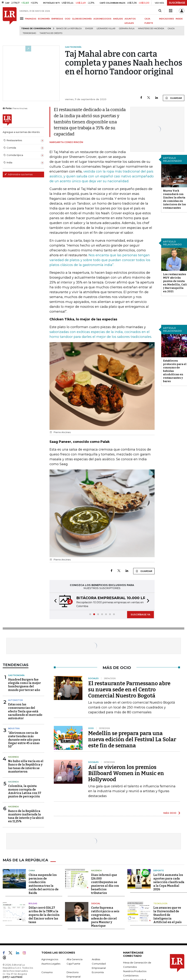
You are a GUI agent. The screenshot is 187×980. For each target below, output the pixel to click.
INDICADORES (167, 19)
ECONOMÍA (44, 19)
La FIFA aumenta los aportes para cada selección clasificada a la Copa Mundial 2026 (169, 882)
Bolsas (33, 903)
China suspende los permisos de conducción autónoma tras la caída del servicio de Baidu (44, 884)
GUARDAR (174, 98)
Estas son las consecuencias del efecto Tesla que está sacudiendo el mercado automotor (25, 711)
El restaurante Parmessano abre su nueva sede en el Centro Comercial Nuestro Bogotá (129, 690)
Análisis (96, 959)
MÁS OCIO (170, 813)
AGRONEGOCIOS (102, 19)
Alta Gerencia (75, 959)
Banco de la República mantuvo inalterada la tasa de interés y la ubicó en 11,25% (26, 816)
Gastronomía (16, 675)
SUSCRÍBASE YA (140, 614)
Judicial (96, 903)
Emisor (89, 29)
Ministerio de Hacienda (151, 29)
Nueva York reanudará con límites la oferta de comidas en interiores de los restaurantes (174, 199)
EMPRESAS (57, 19)
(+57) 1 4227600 (13, 977)
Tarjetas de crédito (51, 33)
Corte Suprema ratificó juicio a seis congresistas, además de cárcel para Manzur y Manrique (105, 917)
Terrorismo (29, 33)
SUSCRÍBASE (177, 3)
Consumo (47, 972)
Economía (98, 972)
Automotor (15, 700)
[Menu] (22, 18)
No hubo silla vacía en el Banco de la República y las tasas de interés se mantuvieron (26, 766)
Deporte (159, 871)
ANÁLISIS (118, 19)
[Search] (160, 11)
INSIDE (179, 19)
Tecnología (160, 903)
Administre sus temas (19, 174)
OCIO (68, 19)
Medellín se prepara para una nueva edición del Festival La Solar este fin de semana (132, 739)
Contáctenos (131, 975)
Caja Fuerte (73, 964)
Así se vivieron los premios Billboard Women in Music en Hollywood (126, 773)
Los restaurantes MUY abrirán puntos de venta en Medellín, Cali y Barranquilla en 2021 (175, 283)
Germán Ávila (127, 29)
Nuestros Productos (135, 971)
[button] (54, 601)
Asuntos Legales (51, 964)
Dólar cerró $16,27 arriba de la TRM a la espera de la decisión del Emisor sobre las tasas (44, 915)
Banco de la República (69, 29)
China (32, 871)
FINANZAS (31, 19)
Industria (14, 728)
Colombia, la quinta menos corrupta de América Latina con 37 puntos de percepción (25, 791)
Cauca (171, 29)
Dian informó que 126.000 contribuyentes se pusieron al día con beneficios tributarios (105, 884)
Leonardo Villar (106, 29)
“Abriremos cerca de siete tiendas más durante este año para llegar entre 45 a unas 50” (24, 740)
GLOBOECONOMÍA (82, 19)
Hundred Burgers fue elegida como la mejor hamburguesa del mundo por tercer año (24, 685)
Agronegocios (50, 959)
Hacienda (13, 757)
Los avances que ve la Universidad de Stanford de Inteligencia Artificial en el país (167, 915)
